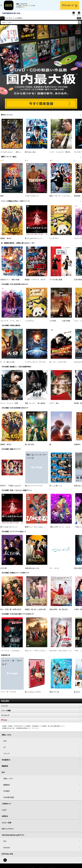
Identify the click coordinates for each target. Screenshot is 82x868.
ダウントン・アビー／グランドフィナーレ (40, 653)
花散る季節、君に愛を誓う (59, 612)
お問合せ (5, 819)
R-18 (41, 722)
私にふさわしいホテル (33, 694)
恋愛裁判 (77, 447)
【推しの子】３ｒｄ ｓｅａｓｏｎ (62, 529)
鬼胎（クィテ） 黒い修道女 (35, 406)
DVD (4, 21)
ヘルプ (4, 812)
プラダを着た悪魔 (56, 282)
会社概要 (4, 728)
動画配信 (5, 768)
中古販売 (7, 793)
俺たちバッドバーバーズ (34, 488)
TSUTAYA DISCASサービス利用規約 (22, 728)
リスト (74, 17)
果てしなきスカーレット (34, 241)
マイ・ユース (54, 571)
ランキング (41, 718)
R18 (79, 21)
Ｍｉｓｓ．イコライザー (58, 364)
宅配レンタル (8, 781)
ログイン (79, 17)
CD (10, 21)
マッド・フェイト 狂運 (9, 406)
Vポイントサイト (8, 831)
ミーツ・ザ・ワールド (8, 694)
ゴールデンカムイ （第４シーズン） (14, 154)
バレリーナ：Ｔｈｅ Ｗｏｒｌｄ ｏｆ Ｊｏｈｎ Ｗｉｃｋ (23, 323)
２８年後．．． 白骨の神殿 (60, 323)
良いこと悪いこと (56, 488)
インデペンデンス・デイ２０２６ (37, 364)
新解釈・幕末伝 (6, 241)
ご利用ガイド (6, 806)
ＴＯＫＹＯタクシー (32, 198)
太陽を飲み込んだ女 (32, 571)
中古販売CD (26, 21)
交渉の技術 (78, 571)
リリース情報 (41, 713)
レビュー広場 (6, 825)
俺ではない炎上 (30, 154)
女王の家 (3, 571)
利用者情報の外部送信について (23, 730)
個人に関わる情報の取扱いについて (56, 728)
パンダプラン (54, 241)
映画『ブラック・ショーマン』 (61, 198)
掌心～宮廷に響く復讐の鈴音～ (11, 612)
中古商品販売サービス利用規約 (39, 728)
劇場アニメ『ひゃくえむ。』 (35, 529)
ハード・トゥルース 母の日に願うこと (64, 154)
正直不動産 (78, 282)
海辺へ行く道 (54, 694)
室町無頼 (77, 198)
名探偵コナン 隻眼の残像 (10, 282)
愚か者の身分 (30, 447)
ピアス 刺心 (54, 406)
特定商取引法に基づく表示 (8, 730)
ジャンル (41, 708)
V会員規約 (10, 728)
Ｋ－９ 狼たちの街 (7, 364)
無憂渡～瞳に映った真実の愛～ (36, 612)
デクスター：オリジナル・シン (61, 653)
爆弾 (2, 198)
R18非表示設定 (9, 800)
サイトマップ (35, 730)
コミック (17, 21)
